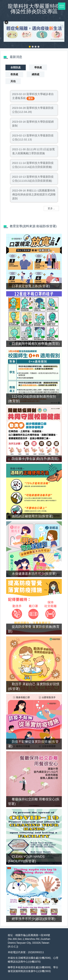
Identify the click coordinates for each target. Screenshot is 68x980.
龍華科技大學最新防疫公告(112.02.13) (33, 137)
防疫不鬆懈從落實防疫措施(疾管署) (33, 744)
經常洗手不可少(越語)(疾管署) (33, 919)
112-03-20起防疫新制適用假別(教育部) (32, 399)
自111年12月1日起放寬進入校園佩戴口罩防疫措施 (34, 151)
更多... (51, 208)
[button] (6, 22)
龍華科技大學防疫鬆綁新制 (33, 124)
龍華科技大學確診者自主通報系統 (33, 96)
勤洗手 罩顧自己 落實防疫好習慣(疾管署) (34, 686)
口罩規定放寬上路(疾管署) (31, 286)
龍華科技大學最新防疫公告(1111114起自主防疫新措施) (33, 165)
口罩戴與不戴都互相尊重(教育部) (36, 344)
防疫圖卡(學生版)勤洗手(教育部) (35, 459)
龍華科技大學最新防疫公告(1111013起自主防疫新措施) (33, 179)
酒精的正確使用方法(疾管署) (32, 516)
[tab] (30, 47)
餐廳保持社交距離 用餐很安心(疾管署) (34, 802)
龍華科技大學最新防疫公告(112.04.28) (33, 110)
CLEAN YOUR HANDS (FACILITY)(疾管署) (26, 859)
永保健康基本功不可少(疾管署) (34, 574)
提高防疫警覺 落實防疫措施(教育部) (34, 629)
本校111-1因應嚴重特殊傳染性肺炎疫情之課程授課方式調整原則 (34, 194)
